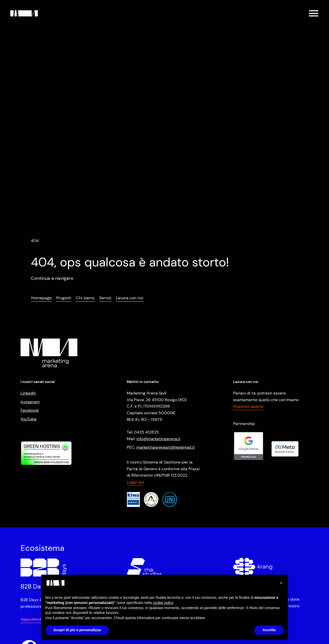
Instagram (30, 402)
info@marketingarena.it (158, 439)
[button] (281, 583)
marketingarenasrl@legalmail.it (166, 447)
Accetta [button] (269, 630)
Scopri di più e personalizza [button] (77, 630)
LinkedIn (28, 393)
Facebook (30, 410)
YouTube (29, 419)
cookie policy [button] (163, 603)
